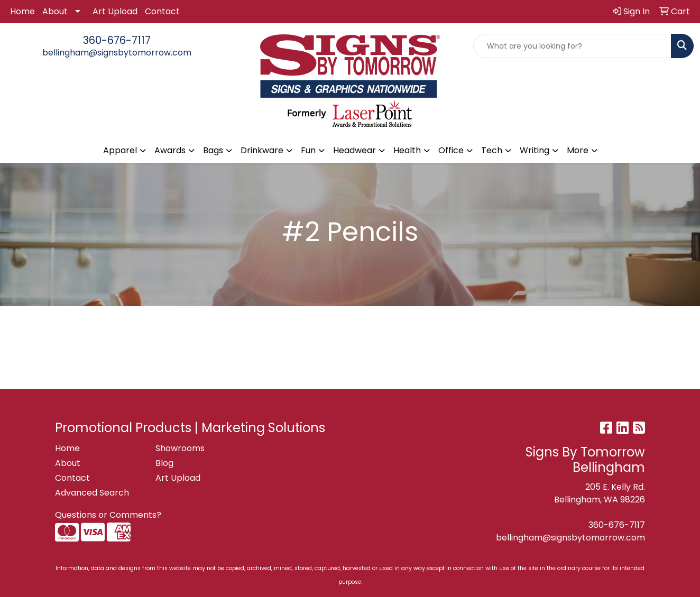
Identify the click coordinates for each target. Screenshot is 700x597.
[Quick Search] (572, 46)
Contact (162, 11)
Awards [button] (170, 150)
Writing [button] (535, 150)
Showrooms (180, 448)
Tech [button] (492, 150)
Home (22, 11)
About (55, 11)
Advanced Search (92, 493)
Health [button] (407, 150)
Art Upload (115, 11)
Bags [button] (213, 150)
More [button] (578, 150)
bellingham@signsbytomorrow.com (117, 53)
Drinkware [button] (262, 150)
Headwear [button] (354, 150)
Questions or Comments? (108, 515)
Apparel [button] (120, 150)
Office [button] (451, 150)
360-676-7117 (117, 40)
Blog (164, 463)
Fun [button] (308, 150)
